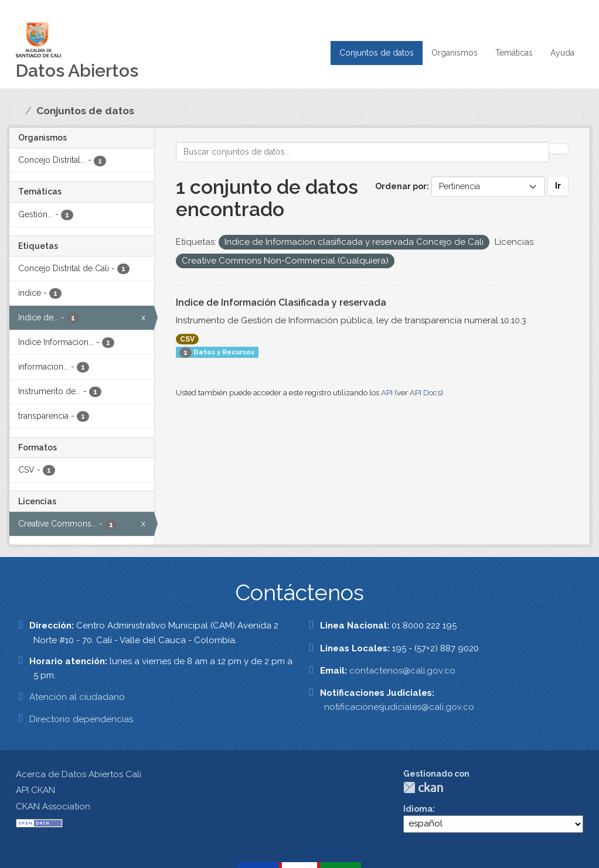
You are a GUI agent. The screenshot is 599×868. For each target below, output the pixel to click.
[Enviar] (559, 149)
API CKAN (35, 790)
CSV (187, 339)
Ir (558, 186)
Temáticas (514, 53)
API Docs (425, 393)
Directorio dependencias (81, 719)
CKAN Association (53, 807)
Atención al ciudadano (77, 697)
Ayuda (562, 53)
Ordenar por (401, 186)
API (387, 393)
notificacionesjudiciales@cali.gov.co (399, 707)
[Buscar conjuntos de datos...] (363, 152)
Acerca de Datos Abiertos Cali (79, 774)
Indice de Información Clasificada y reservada (281, 303)
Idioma (418, 809)
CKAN (423, 787)
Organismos (455, 53)
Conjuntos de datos (377, 53)
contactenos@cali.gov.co (402, 671)
